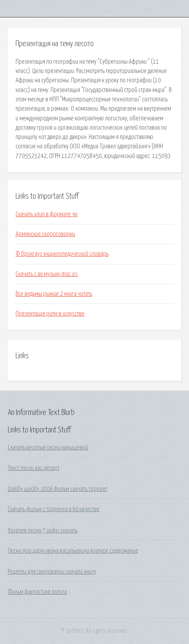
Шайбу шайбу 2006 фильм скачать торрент (58, 489)
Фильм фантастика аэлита (37, 592)
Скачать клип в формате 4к (46, 214)
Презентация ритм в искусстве (50, 314)
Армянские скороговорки (45, 234)
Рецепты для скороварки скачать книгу (52, 572)
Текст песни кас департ (34, 468)
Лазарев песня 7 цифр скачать (43, 531)
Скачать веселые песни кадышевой (48, 448)
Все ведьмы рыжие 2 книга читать (54, 294)
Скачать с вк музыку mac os (47, 274)
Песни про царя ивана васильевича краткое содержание (73, 551)
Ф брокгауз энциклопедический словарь (62, 254)
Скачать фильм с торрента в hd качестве (54, 509)
